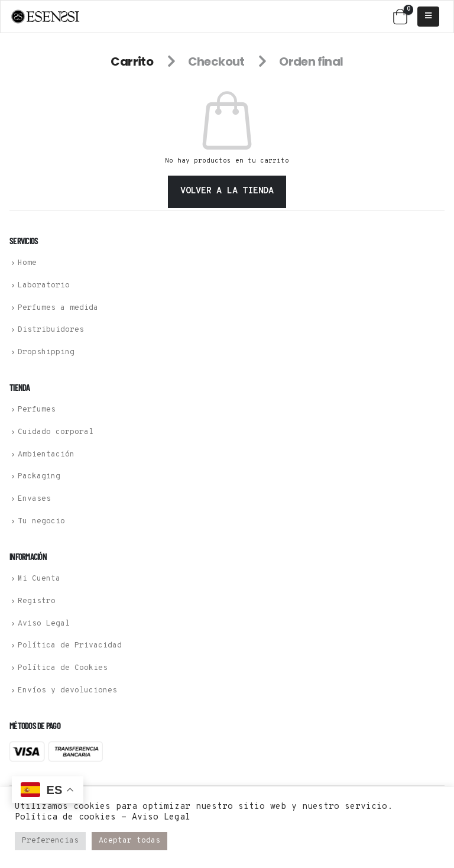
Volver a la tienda (227, 191)
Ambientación (46, 454)
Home (27, 263)
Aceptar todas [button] (129, 841)
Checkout (216, 61)
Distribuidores (51, 330)
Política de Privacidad (70, 646)
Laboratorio (44, 286)
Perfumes (37, 410)
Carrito (132, 61)
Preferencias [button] (50, 841)
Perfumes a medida (58, 307)
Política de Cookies (63, 668)
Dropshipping (46, 352)
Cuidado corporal (56, 432)
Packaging (39, 477)
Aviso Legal (44, 623)
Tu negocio (41, 522)
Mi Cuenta (39, 579)
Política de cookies (65, 817)
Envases (34, 499)
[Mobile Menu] (428, 17)
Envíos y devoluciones (67, 691)
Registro (37, 601)
